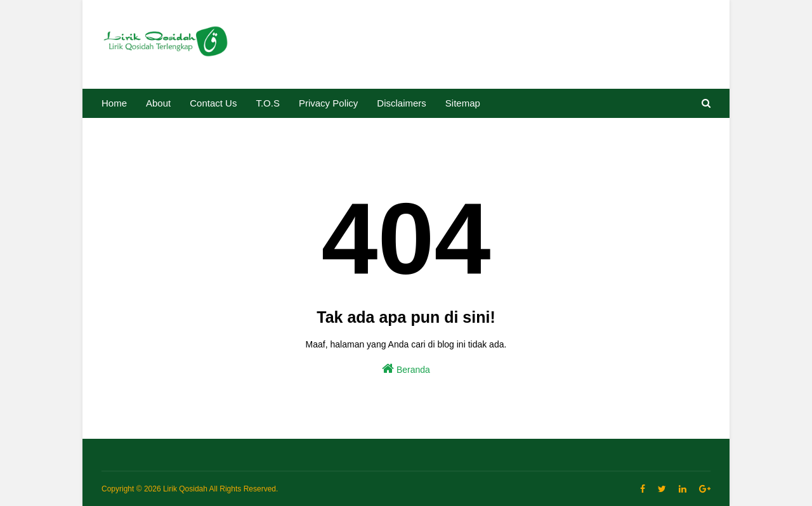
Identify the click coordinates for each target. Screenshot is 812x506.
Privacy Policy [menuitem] (328, 103)
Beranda (406, 368)
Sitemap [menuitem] (463, 103)
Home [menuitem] (114, 103)
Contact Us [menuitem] (213, 103)
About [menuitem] (158, 103)
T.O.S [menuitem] (268, 103)
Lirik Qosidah (185, 489)
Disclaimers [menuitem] (402, 103)
